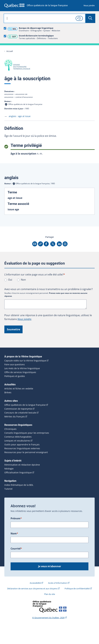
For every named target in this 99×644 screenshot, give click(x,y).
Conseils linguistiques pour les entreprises (27, 433)
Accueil (10, 51)
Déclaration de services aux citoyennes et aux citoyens (32, 589)
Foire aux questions (15, 365)
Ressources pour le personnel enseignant (26, 452)
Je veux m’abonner (50, 566)
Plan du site (50, 594)
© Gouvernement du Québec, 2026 (48, 618)
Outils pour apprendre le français (22, 445)
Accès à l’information (58, 583)
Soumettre (13, 329)
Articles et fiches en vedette (19, 389)
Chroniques (10, 429)
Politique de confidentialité (77, 589)
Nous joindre (89, 6)
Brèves (8, 392)
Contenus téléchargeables (18, 437)
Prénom (16, 518)
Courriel (16, 549)
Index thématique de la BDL (19, 485)
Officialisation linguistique (18, 473)
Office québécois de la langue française (47, 6)
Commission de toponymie (18, 409)
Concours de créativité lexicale (20, 413)
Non (23, 280)
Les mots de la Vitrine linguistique (22, 368)
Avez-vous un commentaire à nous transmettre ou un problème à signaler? (48, 289)
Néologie (9, 469)
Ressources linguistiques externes (22, 448)
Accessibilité (35, 583)
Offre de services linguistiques (20, 372)
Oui (10, 280)
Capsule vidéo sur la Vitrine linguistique (25, 361)
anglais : (20, 116)
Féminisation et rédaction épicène (22, 465)
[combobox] (45, 18)
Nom (14, 533)
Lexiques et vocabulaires (17, 441)
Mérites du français (15, 417)
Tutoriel (8, 489)
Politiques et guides (15, 376)
